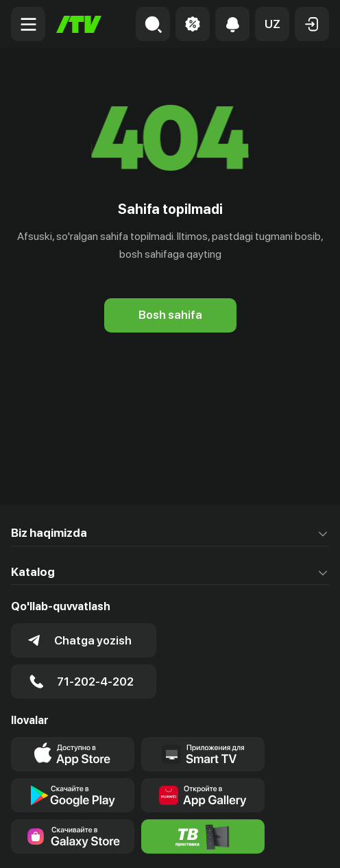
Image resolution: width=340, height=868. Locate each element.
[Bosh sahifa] (79, 24)
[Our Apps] (203, 754)
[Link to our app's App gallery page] (203, 795)
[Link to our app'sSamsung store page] (73, 836)
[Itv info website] (203, 836)
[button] (272, 24)
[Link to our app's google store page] (73, 795)
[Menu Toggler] (28, 24)
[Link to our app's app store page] (73, 754)
